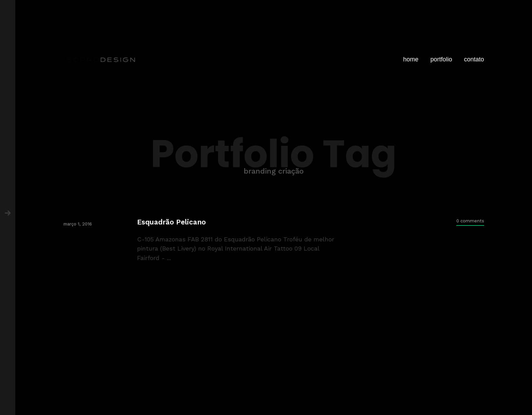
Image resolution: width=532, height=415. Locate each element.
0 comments (470, 221)
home (411, 59)
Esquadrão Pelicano (172, 222)
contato (474, 59)
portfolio (441, 59)
